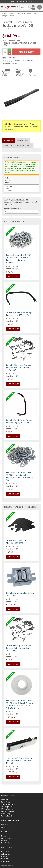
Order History (6, 854)
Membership (5, 861)
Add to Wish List (10, 63)
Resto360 (4, 800)
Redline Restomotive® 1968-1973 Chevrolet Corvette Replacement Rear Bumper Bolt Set (20, 476)
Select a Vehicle (13, 124)
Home (4, 14)
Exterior (12, 14)
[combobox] (21, 212)
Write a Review (28, 61)
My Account (5, 852)
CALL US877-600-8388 (33, 75)
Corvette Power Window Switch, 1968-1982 (20, 594)
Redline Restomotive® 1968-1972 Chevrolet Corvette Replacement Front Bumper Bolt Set (19, 259)
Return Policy (6, 802)
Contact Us (27, 2)
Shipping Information (8, 804)
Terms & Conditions (8, 816)
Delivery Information (8, 811)
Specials (4, 841)
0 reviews (17, 61)
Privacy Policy (6, 814)
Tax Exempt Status (7, 807)
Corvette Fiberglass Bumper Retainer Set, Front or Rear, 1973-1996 (19, 368)
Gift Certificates (6, 838)
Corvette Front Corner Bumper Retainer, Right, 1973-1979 (20, 421)
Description (9, 141)
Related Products (25, 146)
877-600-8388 (17, 2)
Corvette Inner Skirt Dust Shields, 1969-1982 (17, 542)
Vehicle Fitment (22, 141)
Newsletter (5, 859)
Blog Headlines (6, 843)
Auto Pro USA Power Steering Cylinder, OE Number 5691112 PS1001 (20, 760)
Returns (4, 827)
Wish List (4, 856)
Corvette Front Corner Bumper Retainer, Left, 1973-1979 (20, 314)
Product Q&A (9, 146)
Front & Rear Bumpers (24, 14)
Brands (4, 836)
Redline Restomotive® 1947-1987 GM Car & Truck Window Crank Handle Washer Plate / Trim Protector (20, 704)
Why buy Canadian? (8, 809)
